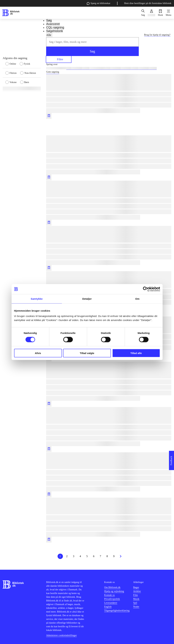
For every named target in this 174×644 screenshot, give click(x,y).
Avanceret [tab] (53, 24)
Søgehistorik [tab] (55, 31)
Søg (92, 51)
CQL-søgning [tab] (55, 28)
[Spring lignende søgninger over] (109, 64)
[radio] (13, 64)
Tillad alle (136, 353)
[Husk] (160, 13)
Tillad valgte (87, 353)
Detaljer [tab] (87, 299)
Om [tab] (137, 299)
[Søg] (143, 13)
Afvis (38, 353)
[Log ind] (151, 13)
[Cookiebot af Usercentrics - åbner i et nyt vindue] (145, 289)
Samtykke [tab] (37, 299)
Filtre (59, 59)
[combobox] (92, 42)
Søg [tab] (49, 20)
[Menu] (169, 13)
